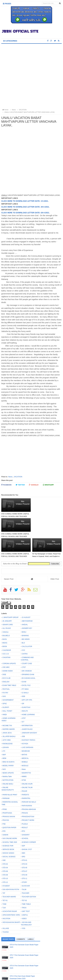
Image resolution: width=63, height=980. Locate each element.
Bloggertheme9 (31, 977)
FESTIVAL (6, 669)
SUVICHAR (26, 866)
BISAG (5, 623)
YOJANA (6, 912)
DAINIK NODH (8, 651)
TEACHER (25, 873)
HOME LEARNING (28, 695)
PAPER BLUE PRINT (10, 775)
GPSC (5, 684)
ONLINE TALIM (27, 767)
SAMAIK (5, 815)
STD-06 (5, 851)
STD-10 (5, 859)
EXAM (24, 662)
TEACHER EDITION (29, 877)
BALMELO (6, 616)
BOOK (5, 627)
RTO (23, 811)
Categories (10, 41)
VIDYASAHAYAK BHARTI (11, 902)
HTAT (24, 698)
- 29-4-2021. (45, 207)
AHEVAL (25, 605)
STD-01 (24, 840)
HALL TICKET (7, 691)
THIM (4, 884)
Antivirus (5, 612)
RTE (4, 811)
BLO (23, 623)
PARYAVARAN (27, 786)
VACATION (18, 477)
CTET (24, 647)
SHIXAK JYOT (27, 829)
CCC (23, 630)
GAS (4, 676)
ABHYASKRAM (27, 601)
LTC (4, 731)
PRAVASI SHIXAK (9, 797)
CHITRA (25, 634)
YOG (24, 909)
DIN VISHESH (27, 651)
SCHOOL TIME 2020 (10, 822)
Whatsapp (48, 485)
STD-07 (24, 851)
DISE (4, 654)
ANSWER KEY (27, 608)
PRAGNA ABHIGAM (29, 789)
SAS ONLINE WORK (10, 819)
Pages (7, 4)
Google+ (34, 485)
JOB (23, 717)
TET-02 (24, 880)
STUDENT (6, 866)
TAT (4, 873)
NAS (4, 749)
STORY (24, 862)
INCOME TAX (7, 706)
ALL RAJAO (7, 608)
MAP (4, 735)
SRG (23, 837)
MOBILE (25, 742)
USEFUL (25, 895)
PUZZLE (25, 804)
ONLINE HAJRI (27, 764)
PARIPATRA (26, 778)
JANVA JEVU (7, 713)
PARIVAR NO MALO (29, 782)
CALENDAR (7, 630)
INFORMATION (27, 706)
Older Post (55, 559)
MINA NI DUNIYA (8, 742)
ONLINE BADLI (8, 764)
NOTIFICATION (8, 760)
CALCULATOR (27, 627)
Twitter (20, 485)
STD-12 (5, 862)
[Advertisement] (31, 76)
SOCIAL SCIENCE (9, 837)
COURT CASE (27, 644)
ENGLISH (6, 662)
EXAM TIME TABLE (9, 665)
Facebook (6, 485)
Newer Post (9, 559)
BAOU (5, 619)
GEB (23, 676)
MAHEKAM (26, 731)
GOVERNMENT (8, 680)
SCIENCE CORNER (29, 822)
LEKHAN (6, 727)
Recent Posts (8, 919)
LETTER (31, 207)
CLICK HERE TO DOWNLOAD (14, 207)
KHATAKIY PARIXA (29, 720)
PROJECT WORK (28, 800)
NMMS (24, 757)
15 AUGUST (26, 597)
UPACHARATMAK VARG (11, 895)
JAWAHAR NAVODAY (29, 713)
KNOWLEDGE (8, 724)
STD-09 (24, 855)
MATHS (24, 735)
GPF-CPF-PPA (27, 680)
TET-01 (5, 880)
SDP (23, 826)
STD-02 (5, 844)
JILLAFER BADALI (9, 717)
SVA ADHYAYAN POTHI (11, 870)
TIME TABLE (26, 884)
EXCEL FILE (26, 665)
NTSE (24, 760)
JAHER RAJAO (27, 709)
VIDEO (24, 899)
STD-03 (24, 844)
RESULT (25, 808)
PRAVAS (25, 793)
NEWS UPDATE (8, 753)
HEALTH (25, 691)
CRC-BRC (6, 647)
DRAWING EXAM (28, 654)
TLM (4, 888)
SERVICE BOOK (8, 829)
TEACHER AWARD (9, 877)
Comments (21, 919)
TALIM (24, 870)
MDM (4, 738)
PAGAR (24, 771)
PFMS (5, 789)
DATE (37, 207)
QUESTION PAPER (9, 808)
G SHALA (25, 673)
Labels (31, 919)
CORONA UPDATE (9, 644)
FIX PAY (5, 673)
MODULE (25, 746)
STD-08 (5, 855)
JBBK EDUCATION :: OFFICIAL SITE (33, 974)
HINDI (5, 695)
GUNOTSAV (26, 687)
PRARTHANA (7, 793)
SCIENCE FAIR (8, 826)
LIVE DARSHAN (27, 727)
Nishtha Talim (7, 757)
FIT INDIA (25, 669)
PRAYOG (6, 800)
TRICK (24, 888)
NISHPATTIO (26, 753)
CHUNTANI (6, 638)
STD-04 (5, 848)
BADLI (24, 612)
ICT (23, 702)
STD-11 (24, 859)
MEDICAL (25, 738)
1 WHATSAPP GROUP (10, 597)
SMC (24, 833)
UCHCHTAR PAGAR (10, 891)
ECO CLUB (6, 658)
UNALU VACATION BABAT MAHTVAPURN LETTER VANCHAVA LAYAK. (28, 112)
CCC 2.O (6, 634)
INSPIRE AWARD (9, 709)
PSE (4, 804)
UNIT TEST (26, 891)
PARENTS (25, 775)
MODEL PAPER (8, 746)
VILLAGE (6, 909)
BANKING (25, 616)
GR (23, 684)
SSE (4, 840)
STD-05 (24, 848)
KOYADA (25, 724)
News (10, 477)
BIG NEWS (26, 619)
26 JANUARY (7, 601)
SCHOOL (25, 819)
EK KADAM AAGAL (29, 658)
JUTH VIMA (7, 720)
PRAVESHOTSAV (28, 797)
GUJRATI (6, 687)
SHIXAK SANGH (8, 833)
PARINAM (6, 778)
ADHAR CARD (8, 605)
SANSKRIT (26, 815)
